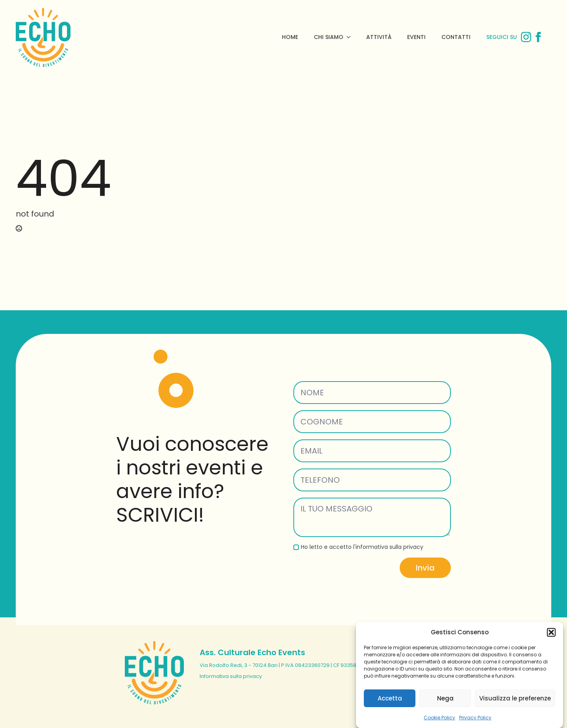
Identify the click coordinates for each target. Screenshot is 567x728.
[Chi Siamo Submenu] (351, 37)
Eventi (416, 37)
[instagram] (526, 37)
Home (290, 37)
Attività (379, 37)
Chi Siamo (329, 37)
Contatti (456, 37)
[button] (551, 639)
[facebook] (538, 37)
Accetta (390, 705)
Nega (445, 705)
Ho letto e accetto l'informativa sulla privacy (362, 547)
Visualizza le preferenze (515, 705)
